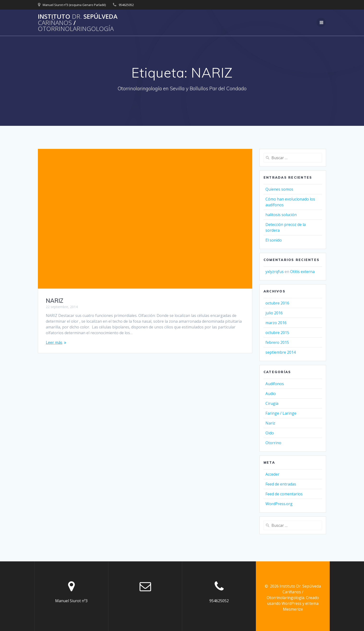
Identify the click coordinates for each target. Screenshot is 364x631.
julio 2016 (274, 313)
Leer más (54, 342)
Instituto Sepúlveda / (78, 23)
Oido (270, 433)
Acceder (272, 474)
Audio (271, 394)
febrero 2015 (277, 342)
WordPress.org (279, 504)
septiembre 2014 (281, 352)
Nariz (270, 423)
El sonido (274, 240)
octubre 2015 (277, 333)
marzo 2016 (276, 323)
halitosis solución (281, 215)
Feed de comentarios (284, 494)
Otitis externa (302, 272)
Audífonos (275, 384)
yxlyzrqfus (275, 272)
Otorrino (273, 443)
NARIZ (55, 301)
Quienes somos (279, 189)
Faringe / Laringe (281, 413)
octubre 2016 (277, 303)
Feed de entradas (281, 484)
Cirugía (272, 403)
